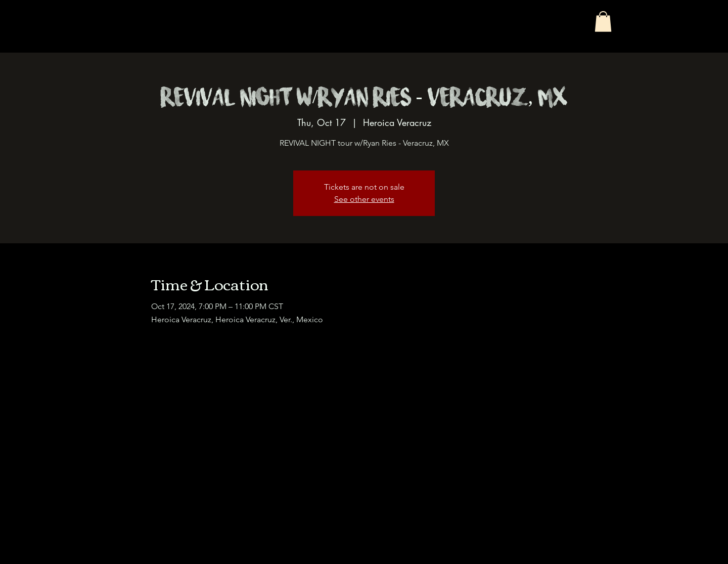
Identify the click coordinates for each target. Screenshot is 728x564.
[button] (603, 21)
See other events (364, 199)
